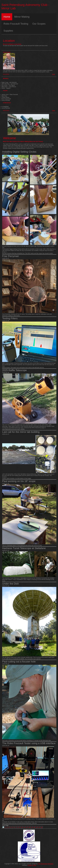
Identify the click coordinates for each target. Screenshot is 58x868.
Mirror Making (22, 17)
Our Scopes (39, 24)
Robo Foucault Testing (16, 24)
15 (34, 827)
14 (32, 827)
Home (7, 17)
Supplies (8, 31)
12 (27, 827)
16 (37, 827)
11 (24, 827)
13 (29, 827)
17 (39, 827)
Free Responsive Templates (46, 864)
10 (22, 827)
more (54, 74)
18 (42, 827)
